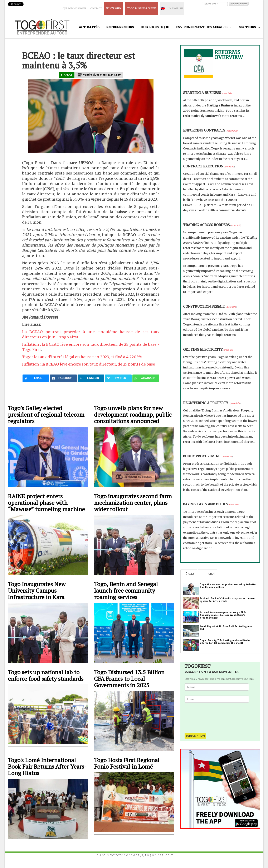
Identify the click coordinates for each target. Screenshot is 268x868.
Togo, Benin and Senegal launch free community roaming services (126, 590)
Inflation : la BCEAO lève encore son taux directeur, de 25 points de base (89, 364)
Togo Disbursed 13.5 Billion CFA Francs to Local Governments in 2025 (129, 679)
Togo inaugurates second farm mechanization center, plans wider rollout (133, 503)
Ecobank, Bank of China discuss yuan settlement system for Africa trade (228, 600)
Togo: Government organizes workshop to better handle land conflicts (228, 586)
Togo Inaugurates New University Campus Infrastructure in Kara (37, 590)
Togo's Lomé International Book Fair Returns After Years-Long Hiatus (47, 766)
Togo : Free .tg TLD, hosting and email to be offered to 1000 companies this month (225, 642)
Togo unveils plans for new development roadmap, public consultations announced (133, 414)
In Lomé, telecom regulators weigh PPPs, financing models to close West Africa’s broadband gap (223, 615)
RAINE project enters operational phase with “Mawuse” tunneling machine (46, 503)
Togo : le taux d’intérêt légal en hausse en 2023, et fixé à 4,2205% (82, 357)
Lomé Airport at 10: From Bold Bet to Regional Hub (226, 628)
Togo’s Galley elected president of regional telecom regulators (46, 414)
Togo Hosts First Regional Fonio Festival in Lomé (127, 763)
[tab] (189, 574)
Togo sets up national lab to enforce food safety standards (46, 675)
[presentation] (218, 716)
